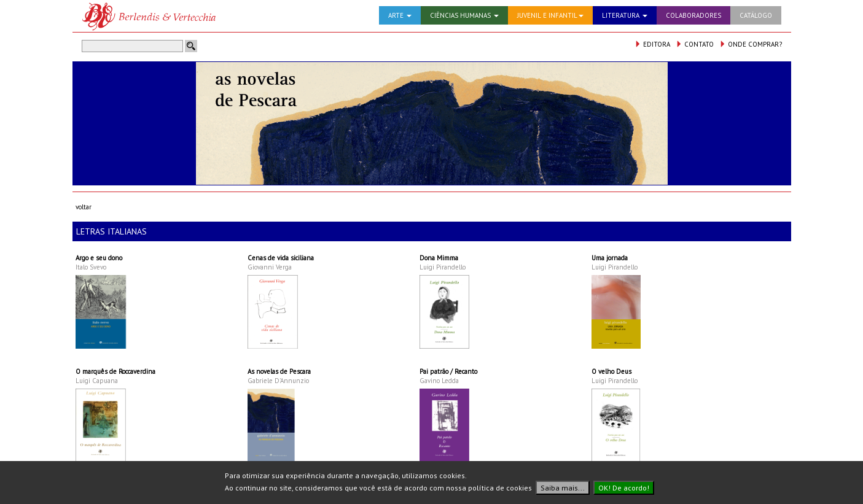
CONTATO (695, 44)
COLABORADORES (693, 15)
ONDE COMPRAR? (751, 44)
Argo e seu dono (99, 258)
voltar (84, 207)
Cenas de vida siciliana (281, 258)
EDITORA (652, 44)
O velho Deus (611, 371)
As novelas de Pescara (279, 371)
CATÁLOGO (756, 15)
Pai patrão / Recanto (448, 371)
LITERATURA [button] (625, 15)
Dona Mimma (439, 258)
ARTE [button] (400, 15)
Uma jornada (610, 258)
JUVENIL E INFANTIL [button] (550, 15)
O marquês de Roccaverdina (115, 371)
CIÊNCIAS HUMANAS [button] (464, 15)
